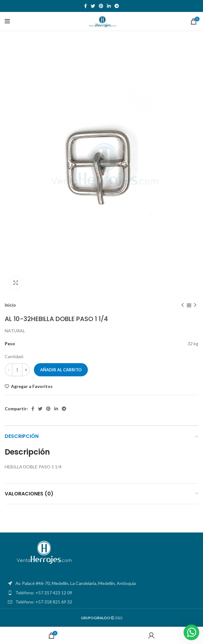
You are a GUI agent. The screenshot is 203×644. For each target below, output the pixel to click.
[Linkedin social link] (109, 6)
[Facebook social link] (85, 6)
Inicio (10, 305)
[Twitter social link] (93, 6)
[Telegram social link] (117, 6)
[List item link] (101, 593)
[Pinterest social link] (101, 6)
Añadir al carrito (61, 370)
